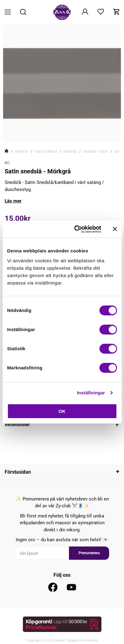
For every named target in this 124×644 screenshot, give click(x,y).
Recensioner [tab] (17, 425)
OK (62, 411)
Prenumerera (89, 553)
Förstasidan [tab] (18, 472)
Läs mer (13, 201)
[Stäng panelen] (115, 229)
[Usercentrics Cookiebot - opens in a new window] (76, 229)
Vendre (92, 640)
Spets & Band (46, 152)
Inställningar (91, 393)
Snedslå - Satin (96, 152)
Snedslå (70, 152)
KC (7, 163)
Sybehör (22, 152)
